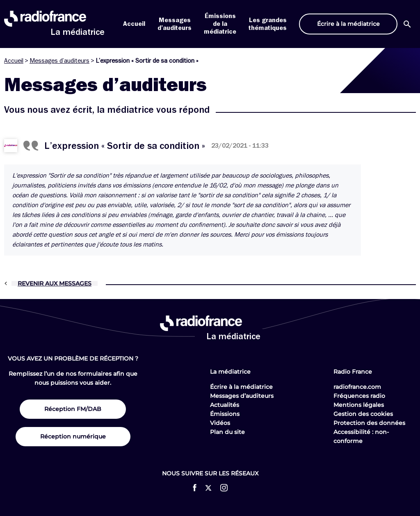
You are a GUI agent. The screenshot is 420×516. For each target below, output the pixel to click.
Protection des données (369, 423)
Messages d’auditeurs (59, 61)
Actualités (225, 405)
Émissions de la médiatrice (220, 24)
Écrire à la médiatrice (241, 387)
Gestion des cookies (363, 414)
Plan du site (227, 432)
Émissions (225, 414)
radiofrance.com (357, 387)
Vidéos (220, 423)
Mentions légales (359, 405)
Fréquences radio (359, 396)
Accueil (134, 24)
